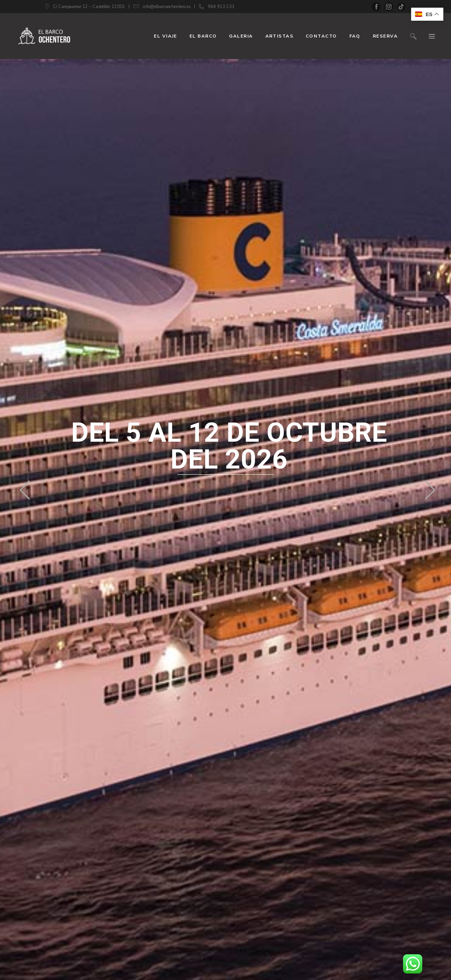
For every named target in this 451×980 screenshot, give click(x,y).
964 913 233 (221, 7)
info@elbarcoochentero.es (167, 7)
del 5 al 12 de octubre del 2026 (229, 446)
